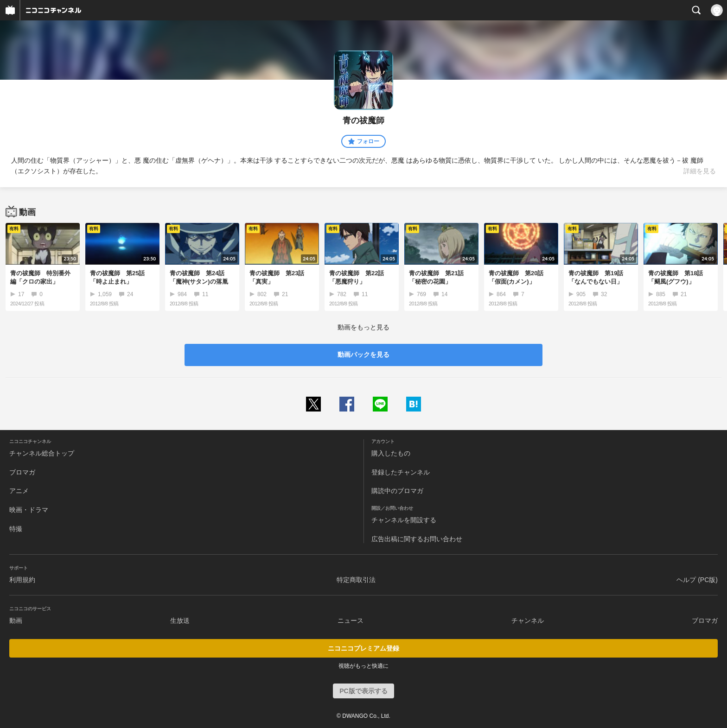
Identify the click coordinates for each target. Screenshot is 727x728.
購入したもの (391, 453)
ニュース (351, 620)
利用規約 (22, 580)
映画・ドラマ (29, 510)
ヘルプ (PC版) (697, 580)
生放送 (180, 620)
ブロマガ (22, 472)
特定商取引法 (356, 580)
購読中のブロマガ (397, 491)
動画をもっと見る (363, 327)
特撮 (16, 529)
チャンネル (528, 620)
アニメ (19, 491)
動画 (16, 620)
